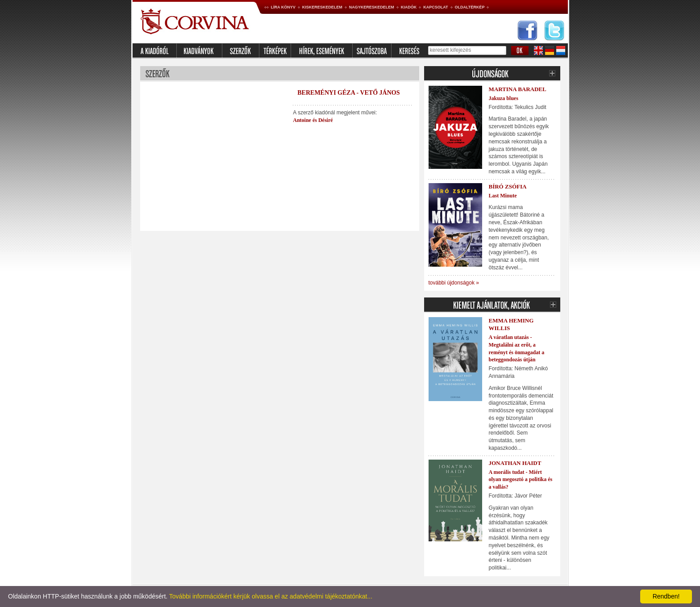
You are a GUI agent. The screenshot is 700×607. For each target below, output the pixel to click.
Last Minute (503, 196)
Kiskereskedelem (322, 7)
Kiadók (409, 7)
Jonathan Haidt (515, 463)
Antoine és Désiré (313, 120)
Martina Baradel (518, 89)
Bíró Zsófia (508, 186)
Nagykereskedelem (372, 7)
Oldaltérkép (470, 7)
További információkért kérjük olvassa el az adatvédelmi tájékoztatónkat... (271, 596)
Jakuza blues (504, 98)
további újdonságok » (454, 283)
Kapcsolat (435, 7)
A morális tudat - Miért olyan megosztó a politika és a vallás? (521, 480)
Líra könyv (283, 7)
